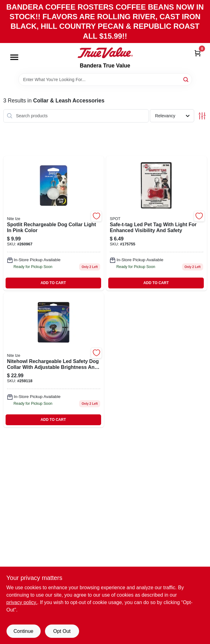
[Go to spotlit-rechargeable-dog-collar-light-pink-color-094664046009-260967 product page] (54, 223)
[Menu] (14, 57)
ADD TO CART (53, 283)
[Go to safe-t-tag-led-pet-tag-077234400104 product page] (156, 223)
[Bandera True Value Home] (105, 53)
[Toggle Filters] (202, 116)
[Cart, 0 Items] (198, 53)
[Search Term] (105, 80)
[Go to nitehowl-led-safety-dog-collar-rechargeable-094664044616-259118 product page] (54, 360)
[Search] (186, 79)
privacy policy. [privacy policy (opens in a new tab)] (22, 602)
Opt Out (62, 631)
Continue (23, 631)
